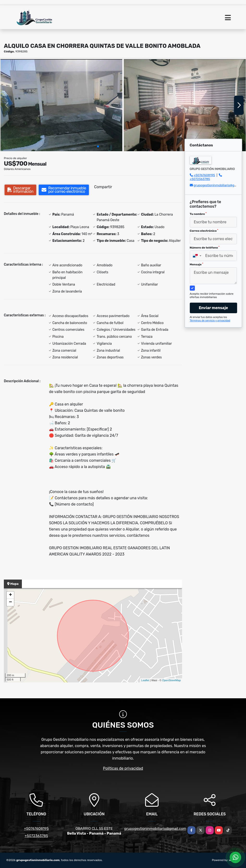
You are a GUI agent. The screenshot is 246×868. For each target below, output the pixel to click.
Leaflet (145, 680)
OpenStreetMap (172, 680)
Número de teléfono (205, 248)
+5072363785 (200, 179)
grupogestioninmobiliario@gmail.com (155, 829)
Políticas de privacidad (123, 768)
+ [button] (10, 595)
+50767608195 (204, 175)
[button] (98, 146)
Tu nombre (198, 214)
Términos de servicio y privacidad (210, 321)
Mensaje (197, 264)
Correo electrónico (204, 231)
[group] (61, 105)
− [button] (10, 602)
